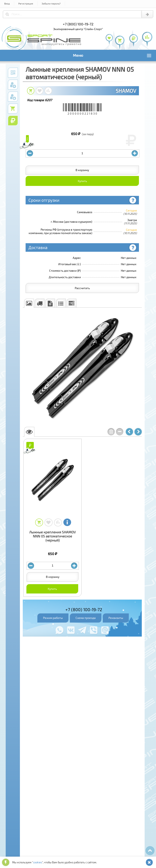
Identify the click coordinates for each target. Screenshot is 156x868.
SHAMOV (126, 91)
